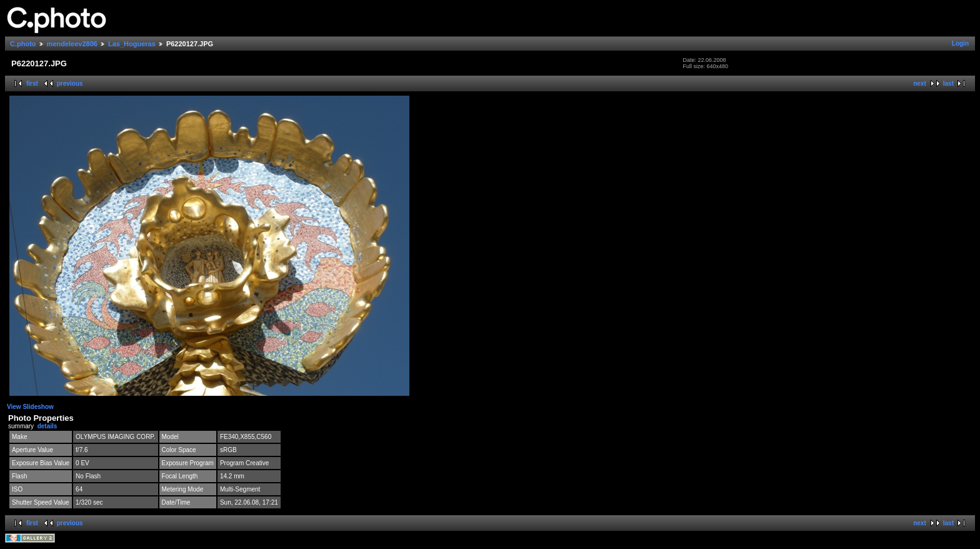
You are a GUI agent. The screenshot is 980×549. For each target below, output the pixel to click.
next (920, 83)
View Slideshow (30, 407)
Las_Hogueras (132, 44)
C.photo (23, 44)
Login (960, 43)
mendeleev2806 (72, 44)
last (948, 83)
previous (70, 83)
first (32, 83)
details (47, 426)
